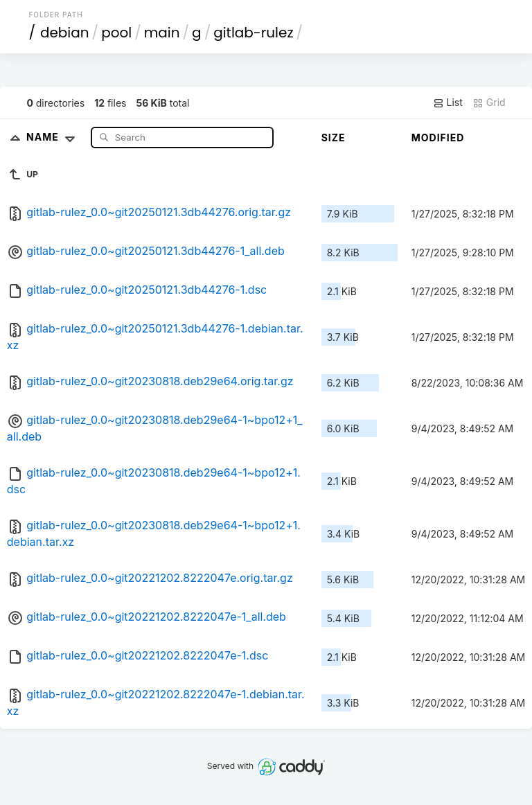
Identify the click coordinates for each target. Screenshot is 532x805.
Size (334, 138)
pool (116, 33)
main (162, 33)
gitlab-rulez (253, 33)
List (448, 103)
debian (65, 33)
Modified (438, 138)
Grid (489, 103)
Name (54, 137)
